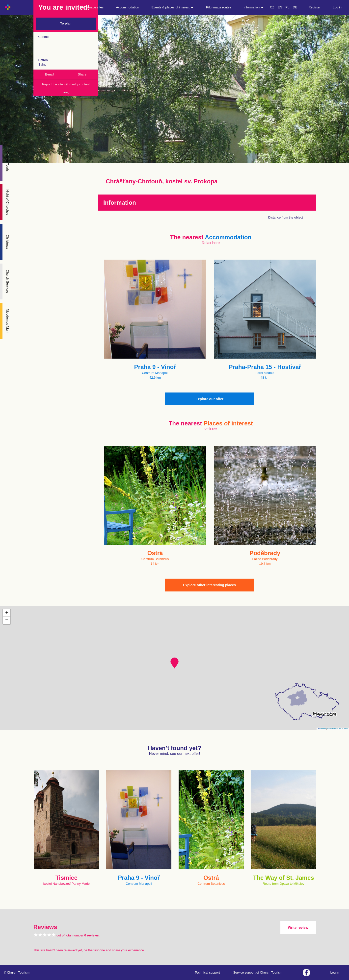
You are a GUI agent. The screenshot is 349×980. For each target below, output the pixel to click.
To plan (66, 23)
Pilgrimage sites (92, 7)
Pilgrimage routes (219, 7)
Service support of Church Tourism (258, 972)
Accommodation (127, 7)
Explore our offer (209, 399)
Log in (337, 7)
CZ (272, 7)
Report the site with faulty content (66, 84)
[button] (174, 663)
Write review (298, 928)
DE (295, 7)
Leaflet (322, 729)
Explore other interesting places (209, 585)
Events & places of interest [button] (173, 7)
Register (314, 7)
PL (288, 7)
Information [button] (254, 7)
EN (280, 7)
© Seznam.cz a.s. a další (337, 729)
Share (82, 74)
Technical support (207, 972)
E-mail (49, 74)
